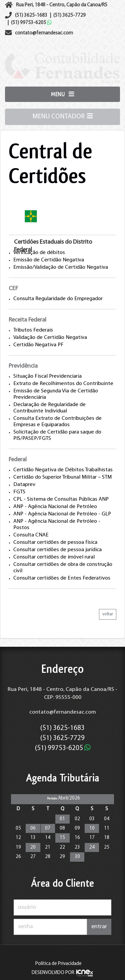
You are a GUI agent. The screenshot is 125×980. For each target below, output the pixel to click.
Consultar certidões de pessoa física (55, 542)
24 (92, 847)
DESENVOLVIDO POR (53, 973)
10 (92, 828)
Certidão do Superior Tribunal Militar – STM (62, 477)
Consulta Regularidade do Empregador (58, 299)
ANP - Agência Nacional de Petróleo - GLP (62, 514)
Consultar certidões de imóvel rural (54, 557)
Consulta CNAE (31, 535)
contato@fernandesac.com (63, 712)
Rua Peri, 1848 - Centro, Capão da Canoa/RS (62, 5)
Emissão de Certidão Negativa (49, 260)
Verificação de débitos (39, 253)
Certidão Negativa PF (38, 345)
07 (48, 828)
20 (33, 847)
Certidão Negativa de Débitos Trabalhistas (63, 470)
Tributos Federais (33, 330)
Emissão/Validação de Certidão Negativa (61, 267)
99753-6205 (31, 23)
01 (62, 819)
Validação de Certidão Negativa (50, 338)
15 (62, 838)
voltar (108, 614)
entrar (99, 927)
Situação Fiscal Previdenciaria (47, 376)
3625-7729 (69, 16)
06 (33, 828)
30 (77, 857)
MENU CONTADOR (63, 116)
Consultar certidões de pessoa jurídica (57, 550)
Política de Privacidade (58, 964)
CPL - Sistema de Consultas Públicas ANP (61, 499)
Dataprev (24, 485)
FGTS (19, 492)
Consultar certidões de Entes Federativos (62, 578)
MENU (62, 94)
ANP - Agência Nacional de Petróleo (55, 507)
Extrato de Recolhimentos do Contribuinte (63, 384)
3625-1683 (31, 16)
